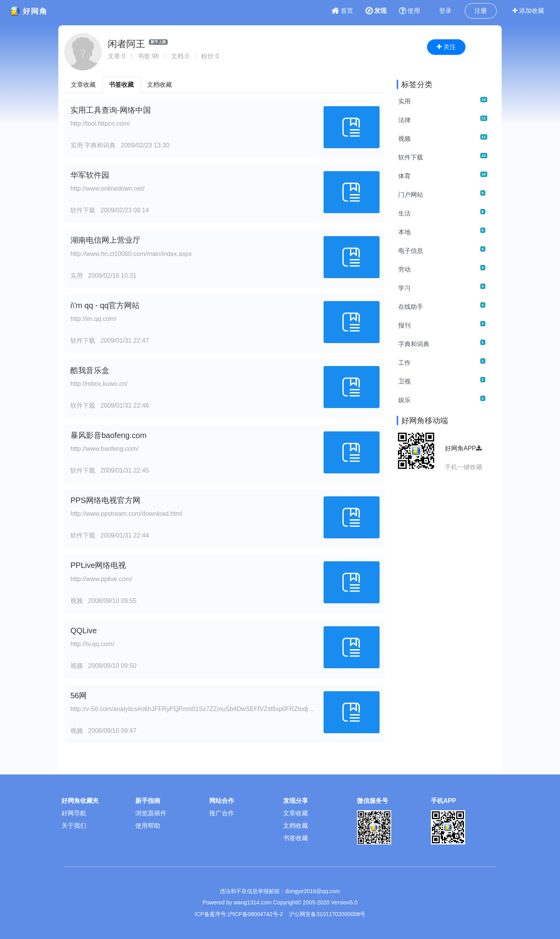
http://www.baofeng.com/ (104, 449)
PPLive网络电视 (98, 565)
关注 (446, 47)
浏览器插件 (151, 813)
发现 (376, 11)
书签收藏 (121, 85)
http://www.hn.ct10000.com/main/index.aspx (131, 254)
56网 (79, 695)
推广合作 (222, 813)
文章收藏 (83, 85)
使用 (409, 11)
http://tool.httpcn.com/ (100, 124)
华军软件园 (90, 175)
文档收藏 (159, 85)
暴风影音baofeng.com (108, 435)
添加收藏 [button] (528, 11)
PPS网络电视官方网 (105, 500)
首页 (342, 11)
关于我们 (74, 826)
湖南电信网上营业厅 (105, 240)
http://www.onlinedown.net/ (107, 188)
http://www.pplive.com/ (101, 579)
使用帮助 (148, 826)
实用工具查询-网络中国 (111, 110)
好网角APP (463, 448)
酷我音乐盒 (90, 370)
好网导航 (74, 813)
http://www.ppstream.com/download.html (126, 514)
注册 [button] (481, 11)
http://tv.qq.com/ (92, 644)
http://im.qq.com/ (93, 319)
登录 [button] (445, 11)
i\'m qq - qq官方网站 (105, 305)
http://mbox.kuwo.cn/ (99, 384)
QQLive (84, 631)
